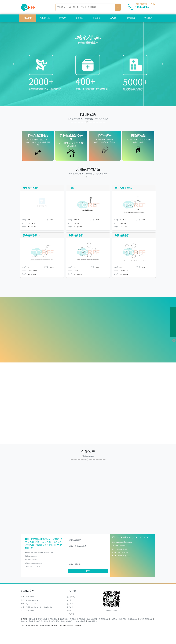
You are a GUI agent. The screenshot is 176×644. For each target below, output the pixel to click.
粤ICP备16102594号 (66, 637)
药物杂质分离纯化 (27, 632)
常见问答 (97, 18)
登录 (73, 625)
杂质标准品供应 (80, 632)
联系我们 (148, 18)
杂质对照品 (64, 630)
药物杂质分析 (133, 630)
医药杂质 (123, 630)
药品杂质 (114, 630)
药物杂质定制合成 (146, 630)
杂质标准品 (45, 18)
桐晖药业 (32, 630)
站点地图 (78, 637)
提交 (88, 582)
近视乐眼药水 (43, 630)
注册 (68, 625)
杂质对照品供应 (93, 632)
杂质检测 (73, 630)
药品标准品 (55, 632)
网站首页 (28, 18)
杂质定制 (79, 18)
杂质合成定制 (92, 630)
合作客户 (114, 18)
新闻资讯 (131, 18)
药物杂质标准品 (66, 632)
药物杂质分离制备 (42, 632)
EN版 (153, 4)
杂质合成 (82, 630)
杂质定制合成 (104, 630)
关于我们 (62, 18)
